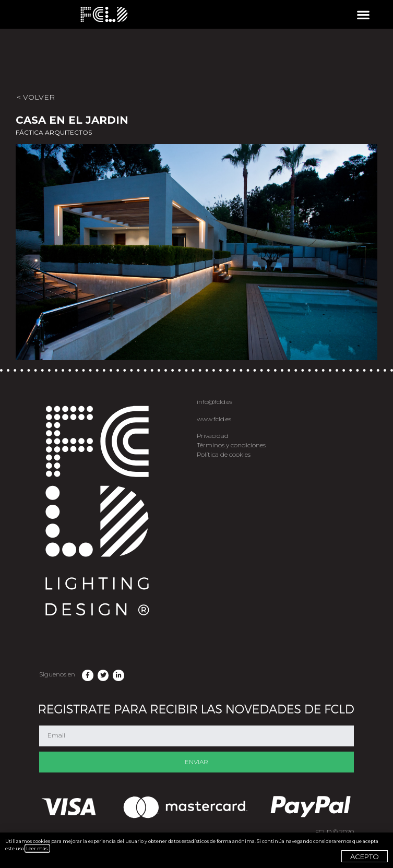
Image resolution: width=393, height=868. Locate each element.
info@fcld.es (215, 402)
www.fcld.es (214, 419)
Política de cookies (224, 454)
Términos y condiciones (231, 445)
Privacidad (213, 436)
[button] (363, 14)
